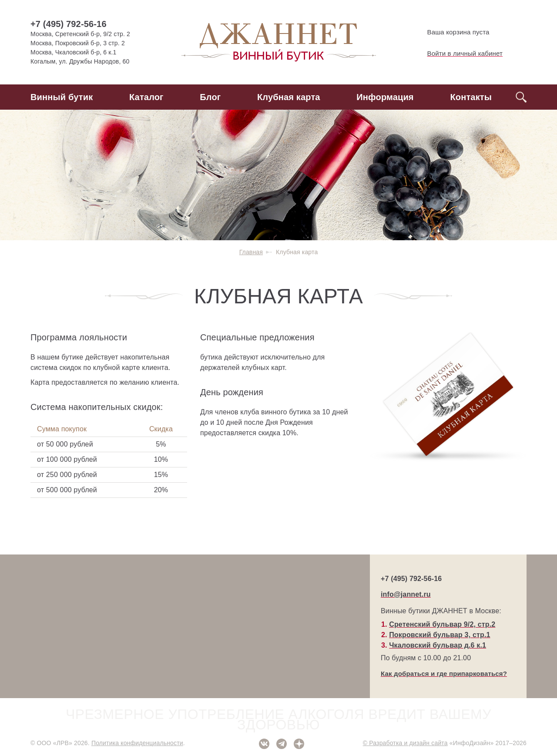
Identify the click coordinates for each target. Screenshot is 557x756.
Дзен (299, 744)
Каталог (146, 97)
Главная (251, 252)
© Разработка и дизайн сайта (405, 743)
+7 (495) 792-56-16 (69, 24)
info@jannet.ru (406, 594)
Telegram (282, 744)
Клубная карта (289, 97)
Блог (210, 97)
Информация (385, 97)
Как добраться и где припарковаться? (444, 674)
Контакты (471, 97)
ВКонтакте (264, 744)
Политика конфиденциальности (137, 743)
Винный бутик (62, 97)
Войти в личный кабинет (458, 54)
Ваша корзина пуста (451, 32)
